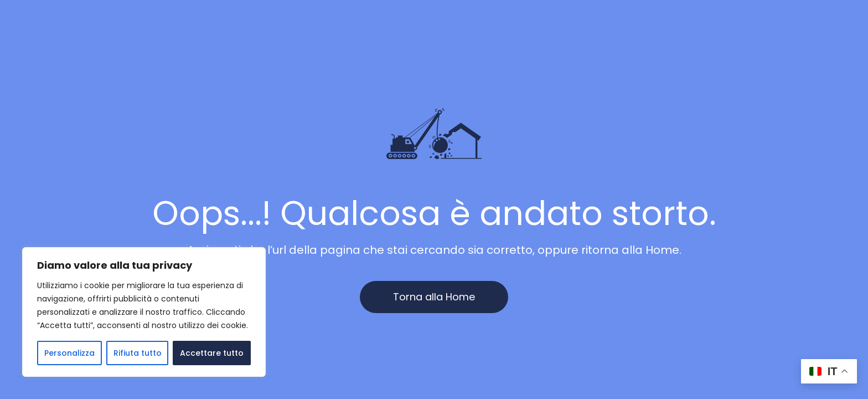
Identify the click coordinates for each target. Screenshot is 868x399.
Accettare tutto (212, 353)
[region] (144, 312)
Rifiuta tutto (138, 353)
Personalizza (69, 353)
